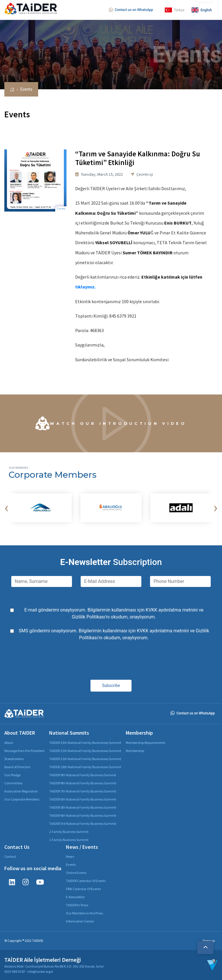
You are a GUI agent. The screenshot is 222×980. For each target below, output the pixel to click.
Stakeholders (14, 759)
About (9, 743)
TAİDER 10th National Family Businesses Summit (85, 767)
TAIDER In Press (77, 905)
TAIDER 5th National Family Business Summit (83, 807)
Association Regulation (21, 791)
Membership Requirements (146, 743)
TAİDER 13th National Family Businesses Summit (85, 743)
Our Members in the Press (84, 913)
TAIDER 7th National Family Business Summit (83, 791)
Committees (13, 783)
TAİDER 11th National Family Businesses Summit (85, 759)
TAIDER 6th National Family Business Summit (83, 799)
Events (26, 89)
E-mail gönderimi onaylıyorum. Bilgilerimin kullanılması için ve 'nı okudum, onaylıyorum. (114, 613)
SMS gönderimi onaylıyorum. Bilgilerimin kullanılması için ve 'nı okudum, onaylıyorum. (114, 634)
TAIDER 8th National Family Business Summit (83, 783)
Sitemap (209, 941)
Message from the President (24, 751)
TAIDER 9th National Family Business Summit (83, 775)
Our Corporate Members (22, 799)
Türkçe (175, 10)
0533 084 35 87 (15, 971)
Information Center (80, 921)
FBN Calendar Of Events (83, 889)
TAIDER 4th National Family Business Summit (83, 815)
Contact (10, 856)
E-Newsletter (75, 897)
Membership (135, 751)
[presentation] (6, 508)
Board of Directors (17, 767)
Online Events (76, 873)
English (202, 10)
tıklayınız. (85, 287)
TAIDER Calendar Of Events (86, 881)
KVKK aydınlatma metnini (172, 610)
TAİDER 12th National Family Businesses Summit (85, 751)
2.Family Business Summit (69, 832)
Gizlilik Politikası (89, 617)
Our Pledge (12, 775)
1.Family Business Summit (69, 840)
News (70, 856)
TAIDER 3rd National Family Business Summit (83, 824)
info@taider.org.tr (40, 971)
